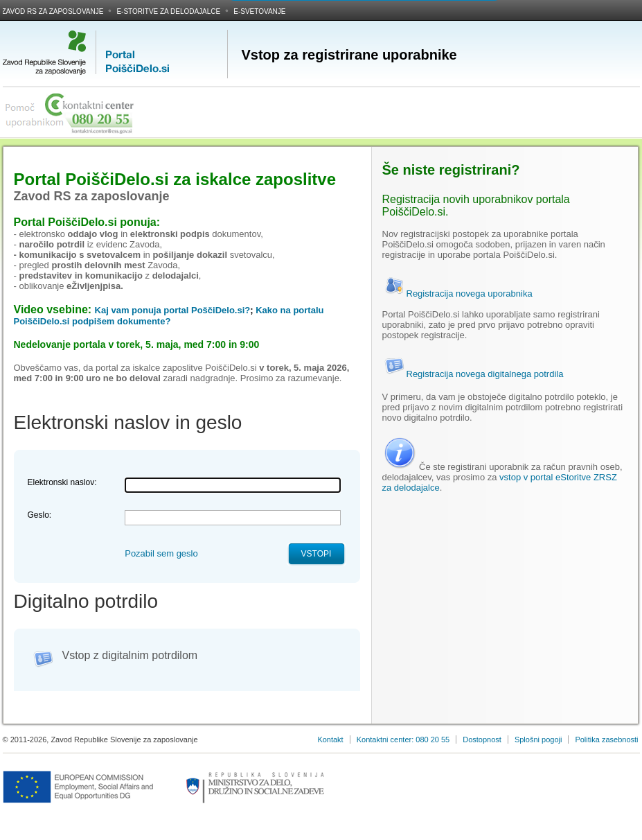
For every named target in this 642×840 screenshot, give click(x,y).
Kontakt (330, 740)
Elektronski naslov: (62, 482)
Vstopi (316, 554)
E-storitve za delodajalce (168, 11)
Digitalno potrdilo (86, 601)
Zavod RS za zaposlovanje (53, 11)
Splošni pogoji (538, 740)
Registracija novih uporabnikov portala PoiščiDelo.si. (476, 205)
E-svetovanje (259, 11)
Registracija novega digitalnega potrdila (473, 374)
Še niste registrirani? (451, 170)
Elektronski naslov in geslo (128, 422)
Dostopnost (482, 740)
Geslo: (40, 515)
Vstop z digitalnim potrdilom (130, 655)
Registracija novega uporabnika (457, 294)
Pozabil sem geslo (161, 553)
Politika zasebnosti (606, 740)
